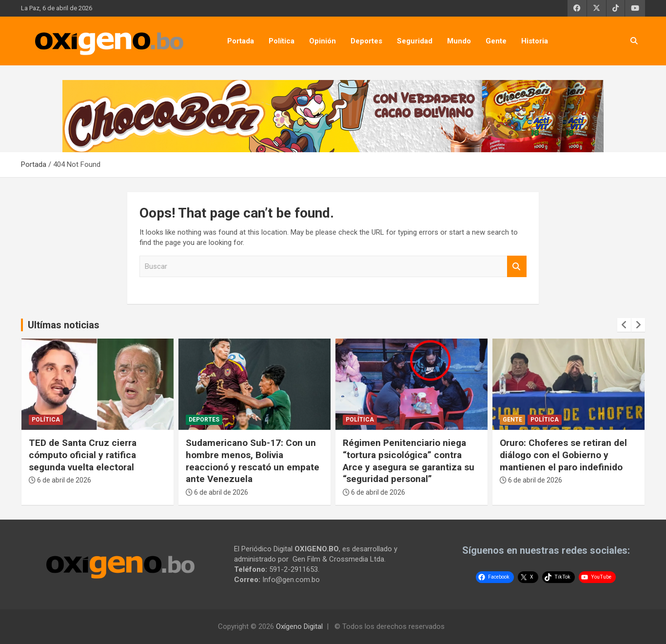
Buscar (517, 267)
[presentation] (624, 325)
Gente (496, 41)
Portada (241, 41)
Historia (535, 41)
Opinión (323, 41)
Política (282, 41)
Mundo (459, 41)
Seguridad (415, 41)
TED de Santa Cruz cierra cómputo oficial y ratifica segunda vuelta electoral (83, 455)
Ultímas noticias (64, 325)
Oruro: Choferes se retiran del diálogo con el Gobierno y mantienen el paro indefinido (563, 455)
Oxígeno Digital (299, 626)
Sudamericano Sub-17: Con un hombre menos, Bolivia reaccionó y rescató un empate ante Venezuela (253, 461)
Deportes (366, 41)
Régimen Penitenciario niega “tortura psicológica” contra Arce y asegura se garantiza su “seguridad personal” (409, 461)
